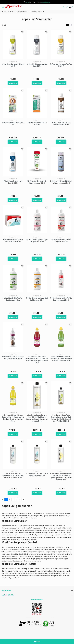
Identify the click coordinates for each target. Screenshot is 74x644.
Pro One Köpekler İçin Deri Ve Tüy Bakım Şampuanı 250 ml (61, 299)
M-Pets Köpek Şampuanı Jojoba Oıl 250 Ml (13, 65)
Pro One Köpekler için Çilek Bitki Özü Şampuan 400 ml (61, 241)
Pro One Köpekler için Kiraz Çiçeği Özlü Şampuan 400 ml (37, 241)
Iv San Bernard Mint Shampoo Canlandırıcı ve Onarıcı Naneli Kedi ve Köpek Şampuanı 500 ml (61, 359)
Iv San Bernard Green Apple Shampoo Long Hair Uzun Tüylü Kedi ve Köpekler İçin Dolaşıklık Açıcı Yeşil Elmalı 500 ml (61, 418)
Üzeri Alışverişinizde (37, 2)
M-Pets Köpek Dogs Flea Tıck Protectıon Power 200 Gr (61, 124)
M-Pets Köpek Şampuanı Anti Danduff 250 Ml (13, 182)
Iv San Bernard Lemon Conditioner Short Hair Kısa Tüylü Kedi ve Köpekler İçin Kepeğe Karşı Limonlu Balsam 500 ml (61, 477)
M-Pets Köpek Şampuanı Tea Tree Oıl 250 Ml (61, 65)
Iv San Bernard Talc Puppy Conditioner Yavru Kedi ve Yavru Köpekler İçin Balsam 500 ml (13, 476)
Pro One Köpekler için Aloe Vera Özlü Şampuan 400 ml (13, 299)
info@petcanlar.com (40, 638)
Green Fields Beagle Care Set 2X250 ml (13, 124)
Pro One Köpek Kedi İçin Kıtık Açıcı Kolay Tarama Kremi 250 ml (13, 358)
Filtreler (37, 642)
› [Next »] (23, 499)
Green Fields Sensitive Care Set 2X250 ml (37, 124)
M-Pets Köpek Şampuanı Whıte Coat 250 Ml (37, 65)
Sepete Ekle (13, 83)
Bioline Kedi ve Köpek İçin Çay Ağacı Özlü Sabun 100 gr (13, 241)
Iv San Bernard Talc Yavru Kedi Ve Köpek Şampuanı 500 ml (37, 475)
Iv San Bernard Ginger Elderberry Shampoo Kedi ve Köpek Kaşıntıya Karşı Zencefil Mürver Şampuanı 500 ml (13, 418)
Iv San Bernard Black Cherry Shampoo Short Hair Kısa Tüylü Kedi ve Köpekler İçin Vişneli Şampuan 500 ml (37, 360)
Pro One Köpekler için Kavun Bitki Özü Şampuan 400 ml (37, 299)
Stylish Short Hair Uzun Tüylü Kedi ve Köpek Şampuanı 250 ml (61, 182)
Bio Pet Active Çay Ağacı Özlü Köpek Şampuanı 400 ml (37, 182)
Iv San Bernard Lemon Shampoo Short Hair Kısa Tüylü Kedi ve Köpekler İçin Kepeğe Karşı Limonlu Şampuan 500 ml (37, 418)
